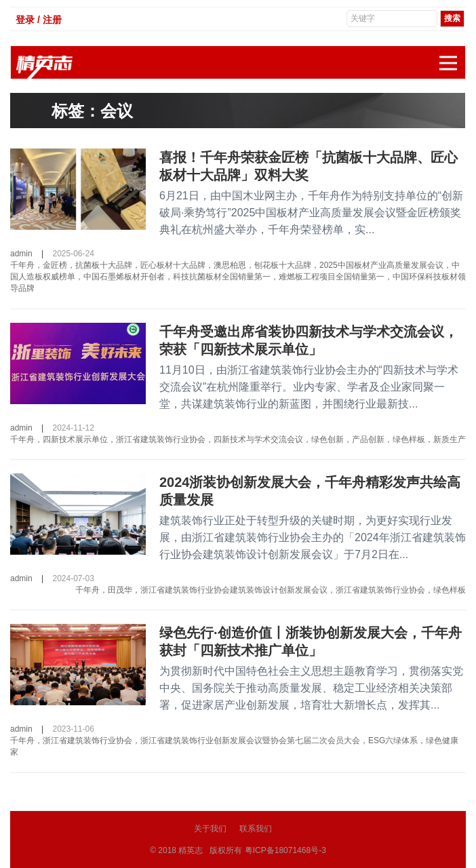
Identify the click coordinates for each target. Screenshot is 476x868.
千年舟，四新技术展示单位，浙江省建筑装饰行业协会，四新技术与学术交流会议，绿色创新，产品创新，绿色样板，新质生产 (238, 439)
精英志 (191, 850)
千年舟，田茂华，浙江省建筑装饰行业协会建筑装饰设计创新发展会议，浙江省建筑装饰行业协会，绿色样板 (271, 590)
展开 (452, 56)
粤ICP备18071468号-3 (285, 850)
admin (21, 254)
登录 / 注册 (39, 20)
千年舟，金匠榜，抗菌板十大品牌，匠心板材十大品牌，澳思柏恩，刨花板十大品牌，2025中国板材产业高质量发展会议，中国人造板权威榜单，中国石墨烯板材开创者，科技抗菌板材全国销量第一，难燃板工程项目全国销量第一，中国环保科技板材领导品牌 (238, 277)
